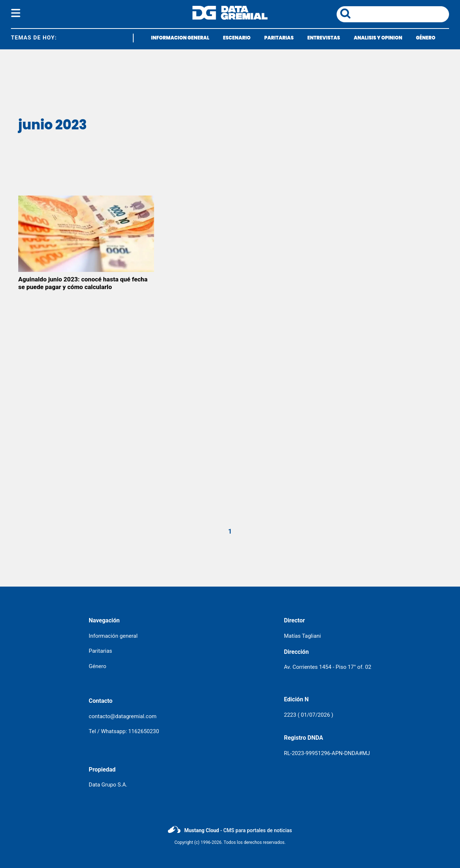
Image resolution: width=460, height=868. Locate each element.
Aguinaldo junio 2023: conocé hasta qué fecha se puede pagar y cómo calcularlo (83, 283)
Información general (113, 636)
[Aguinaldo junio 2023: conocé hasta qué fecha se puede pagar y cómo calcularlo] (86, 234)
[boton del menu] (16, 14)
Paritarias (100, 651)
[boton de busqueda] (345, 14)
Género (97, 666)
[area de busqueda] (401, 14)
